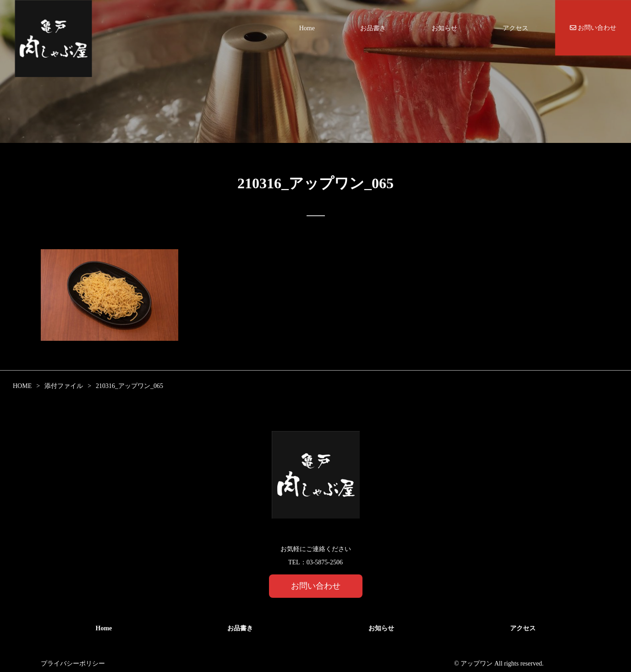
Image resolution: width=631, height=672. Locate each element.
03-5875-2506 (325, 562)
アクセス (516, 28)
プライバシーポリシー (73, 664)
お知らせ (444, 28)
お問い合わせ (593, 28)
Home (307, 28)
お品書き (373, 28)
